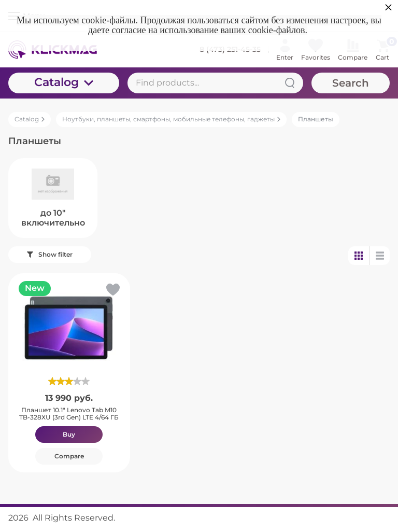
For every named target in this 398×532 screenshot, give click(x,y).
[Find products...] (215, 83)
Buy (69, 434)
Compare (69, 456)
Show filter (50, 254)
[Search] (290, 83)
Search (351, 83)
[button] (112, 292)
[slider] (69, 381)
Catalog (64, 82)
